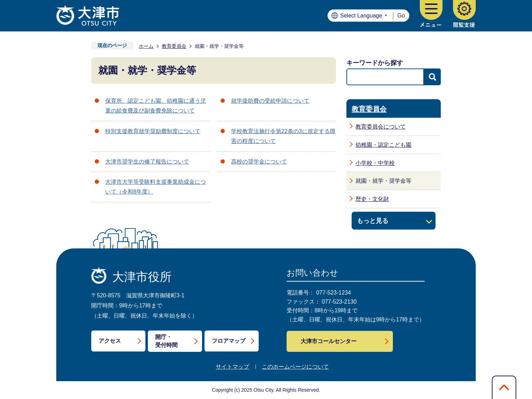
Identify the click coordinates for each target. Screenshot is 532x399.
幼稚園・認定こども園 (383, 145)
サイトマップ (232, 367)
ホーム (146, 46)
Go (401, 16)
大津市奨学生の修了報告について (147, 162)
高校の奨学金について (259, 162)
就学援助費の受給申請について (270, 101)
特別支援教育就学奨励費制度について (153, 131)
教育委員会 (174, 46)
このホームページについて (295, 367)
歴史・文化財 (372, 199)
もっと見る (373, 221)
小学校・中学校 (375, 163)
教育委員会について (381, 127)
